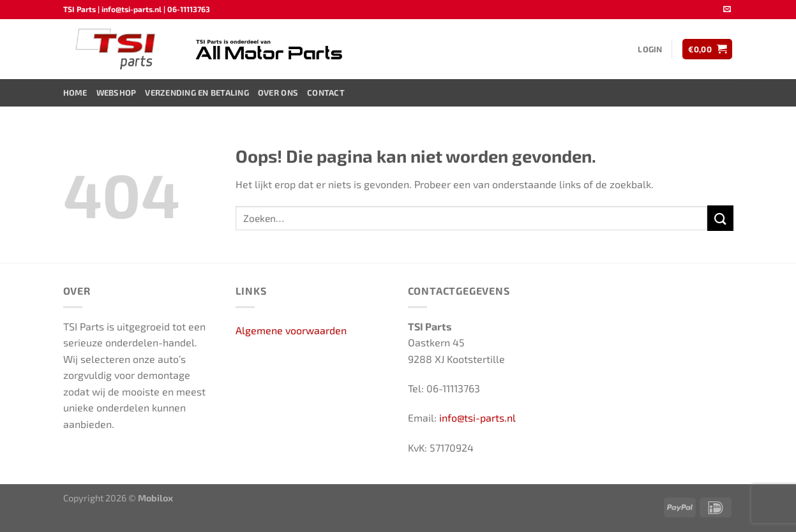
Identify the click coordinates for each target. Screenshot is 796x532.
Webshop (116, 92)
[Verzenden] (720, 218)
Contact (326, 92)
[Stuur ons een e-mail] (727, 10)
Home (75, 92)
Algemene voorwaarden (291, 330)
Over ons (278, 92)
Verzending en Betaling (197, 92)
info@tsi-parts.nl (477, 417)
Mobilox (155, 498)
